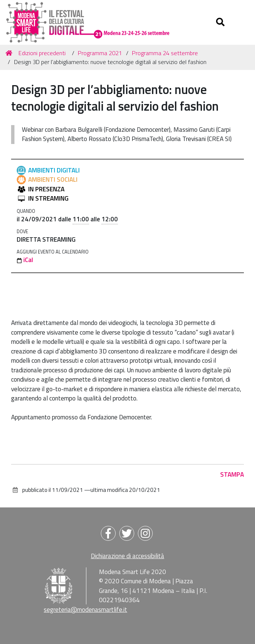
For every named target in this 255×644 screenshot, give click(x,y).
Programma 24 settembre (165, 53)
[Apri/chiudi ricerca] (221, 22)
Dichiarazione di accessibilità (127, 556)
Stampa (232, 474)
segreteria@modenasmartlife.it (85, 610)
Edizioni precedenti (42, 53)
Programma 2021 (100, 53)
